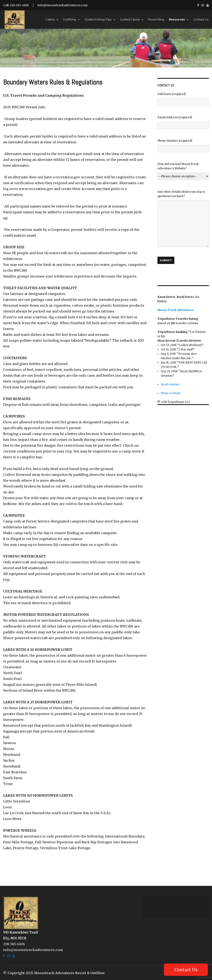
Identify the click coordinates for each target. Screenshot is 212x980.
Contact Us (201, 19)
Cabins (50, 19)
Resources (177, 19)
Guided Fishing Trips (98, 19)
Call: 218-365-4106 (16, 5)
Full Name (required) (183, 99)
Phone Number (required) (183, 146)
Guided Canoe (130, 19)
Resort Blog (156, 19)
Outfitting (69, 19)
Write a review (171, 393)
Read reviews (170, 384)
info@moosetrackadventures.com (62, 5)
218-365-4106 (14, 944)
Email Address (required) (183, 122)
